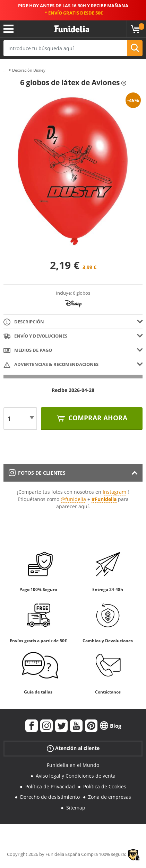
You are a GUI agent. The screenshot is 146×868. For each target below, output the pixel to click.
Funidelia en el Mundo (73, 765)
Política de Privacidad (50, 786)
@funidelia (73, 499)
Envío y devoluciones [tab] (35, 336)
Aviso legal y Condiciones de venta (76, 776)
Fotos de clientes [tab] (37, 473)
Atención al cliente (73, 748)
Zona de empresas (110, 797)
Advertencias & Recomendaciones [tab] (51, 365)
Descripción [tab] (24, 322)
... (5, 70)
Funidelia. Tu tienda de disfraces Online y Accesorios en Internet (72, 29)
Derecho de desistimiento (50, 797)
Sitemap (76, 808)
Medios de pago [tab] (28, 351)
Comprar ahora (97, 418)
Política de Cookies (105, 786)
